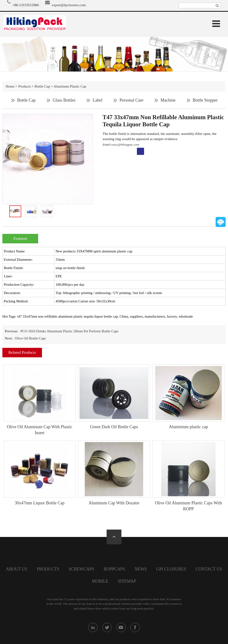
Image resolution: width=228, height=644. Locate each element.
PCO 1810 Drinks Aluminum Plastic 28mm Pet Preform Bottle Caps (69, 331)
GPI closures (171, 569)
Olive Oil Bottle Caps (30, 338)
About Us (17, 569)
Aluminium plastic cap (188, 427)
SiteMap (127, 581)
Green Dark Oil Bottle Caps (114, 427)
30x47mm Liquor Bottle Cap (40, 503)
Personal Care (131, 100)
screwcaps (81, 569)
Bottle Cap (42, 86)
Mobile (100, 581)
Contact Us (209, 569)
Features (20, 238)
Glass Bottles (64, 100)
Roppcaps (114, 569)
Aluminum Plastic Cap (70, 86)
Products (25, 86)
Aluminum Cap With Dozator (114, 503)
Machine (168, 100)
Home (10, 86)
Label (97, 100)
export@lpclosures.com (69, 5)
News (141, 569)
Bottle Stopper (205, 100)
